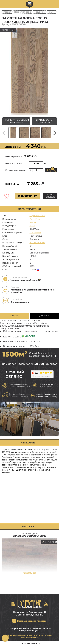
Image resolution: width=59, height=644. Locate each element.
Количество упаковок (15, 170)
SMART (52, 12)
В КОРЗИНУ (27, 196)
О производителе (20, 302)
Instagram (38, 604)
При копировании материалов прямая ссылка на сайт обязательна (30, 637)
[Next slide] (55, 133)
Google (30, 604)
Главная (7, 12)
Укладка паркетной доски (24, 280)
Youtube (46, 604)
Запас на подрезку (51, 170)
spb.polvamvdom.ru (30, 4)
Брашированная (37, 243)
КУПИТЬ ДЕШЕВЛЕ (50, 196)
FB (21, 604)
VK (13, 604)
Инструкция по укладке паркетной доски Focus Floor (32, 291)
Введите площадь (14, 163)
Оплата (14, 316)
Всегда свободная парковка (32, 621)
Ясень (32, 226)
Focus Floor (40, 12)
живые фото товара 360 (44, 121)
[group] (29, 71)
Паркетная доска (23, 12)
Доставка (44, 316)
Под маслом (35, 232)
